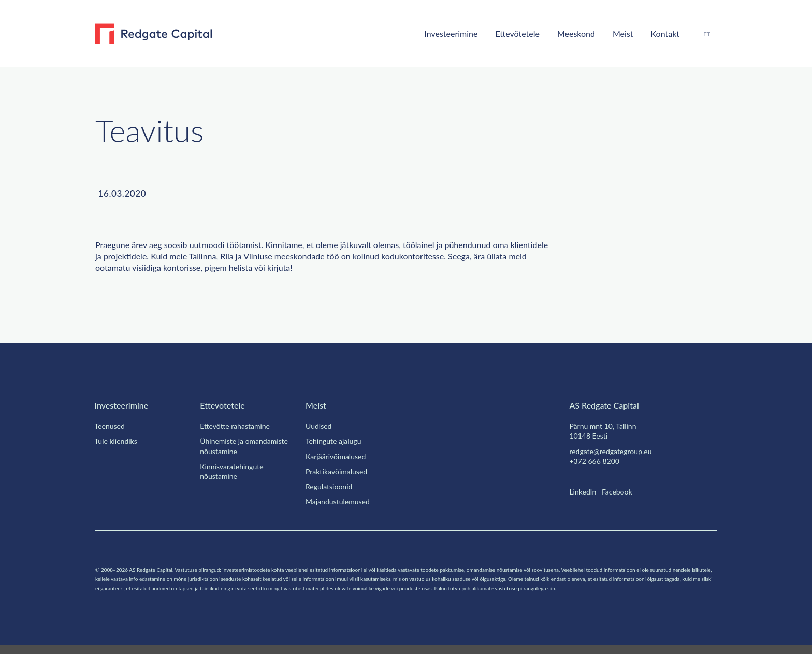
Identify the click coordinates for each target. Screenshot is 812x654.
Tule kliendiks (118, 441)
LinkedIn (584, 491)
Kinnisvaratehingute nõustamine (234, 471)
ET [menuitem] (706, 34)
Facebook (622, 491)
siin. (247, 597)
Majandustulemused (341, 501)
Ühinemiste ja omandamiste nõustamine (246, 446)
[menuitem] (706, 34)
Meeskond (565, 33)
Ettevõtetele (501, 33)
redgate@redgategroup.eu (616, 451)
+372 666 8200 (597, 461)
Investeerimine (428, 33)
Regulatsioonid (332, 486)
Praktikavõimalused (340, 471)
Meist (615, 33)
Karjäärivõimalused (339, 456)
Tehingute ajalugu (337, 441)
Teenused (112, 426)
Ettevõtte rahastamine (240, 426)
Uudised (320, 426)
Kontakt (661, 33)
